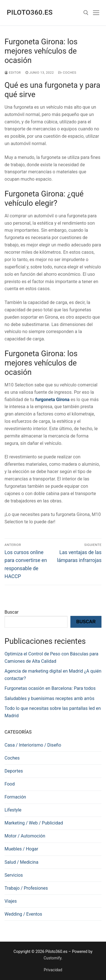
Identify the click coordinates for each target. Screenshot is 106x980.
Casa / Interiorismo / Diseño (33, 745)
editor (13, 73)
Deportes (14, 771)
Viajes (11, 901)
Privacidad (53, 970)
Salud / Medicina (21, 862)
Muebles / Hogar (21, 849)
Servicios (14, 875)
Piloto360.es (30, 12)
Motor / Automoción (25, 836)
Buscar (12, 612)
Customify (52, 958)
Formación (15, 797)
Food (10, 784)
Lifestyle (13, 810)
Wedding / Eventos (23, 914)
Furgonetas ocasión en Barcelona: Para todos (50, 688)
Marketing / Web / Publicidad (34, 823)
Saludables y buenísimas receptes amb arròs (49, 698)
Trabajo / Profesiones (26, 888)
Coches (67, 73)
